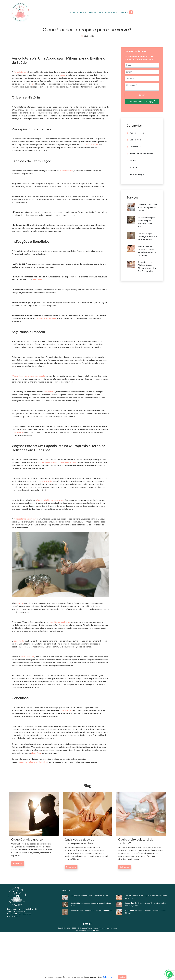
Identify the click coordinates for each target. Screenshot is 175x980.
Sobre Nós (81, 12)
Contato (124, 12)
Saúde (133, 161)
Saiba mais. (107, 977)
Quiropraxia (135, 147)
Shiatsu (133, 167)
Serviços (92, 12)
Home (72, 12)
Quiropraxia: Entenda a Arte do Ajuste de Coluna (147, 208)
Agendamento (112, 12)
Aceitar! (122, 977)
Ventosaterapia (137, 174)
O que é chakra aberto (27, 887)
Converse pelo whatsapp (142, 102)
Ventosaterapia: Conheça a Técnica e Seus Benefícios (147, 236)
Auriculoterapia (137, 133)
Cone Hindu (135, 140)
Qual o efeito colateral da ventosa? (136, 889)
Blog (101, 12)
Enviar (142, 95)
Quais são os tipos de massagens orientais (79, 889)
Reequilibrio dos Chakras (141, 154)
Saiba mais (18, 911)
